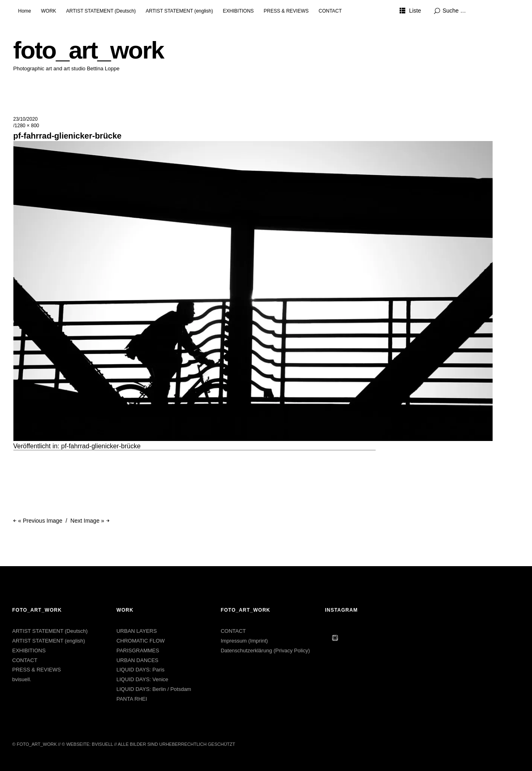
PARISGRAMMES (138, 650)
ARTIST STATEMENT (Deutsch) (101, 11)
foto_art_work (89, 50)
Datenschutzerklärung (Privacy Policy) (265, 650)
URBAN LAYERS (137, 631)
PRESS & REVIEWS (286, 11)
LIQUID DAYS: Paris (141, 670)
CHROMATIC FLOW (141, 641)
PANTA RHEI (132, 699)
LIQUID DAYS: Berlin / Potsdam (154, 689)
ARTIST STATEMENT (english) (179, 11)
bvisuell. (22, 679)
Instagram (335, 638)
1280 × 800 (27, 126)
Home (25, 11)
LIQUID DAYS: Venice (143, 679)
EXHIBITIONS (238, 11)
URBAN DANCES (137, 660)
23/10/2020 (26, 119)
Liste (415, 11)
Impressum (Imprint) (244, 641)
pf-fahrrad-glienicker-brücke (101, 446)
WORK (49, 11)
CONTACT (330, 11)
